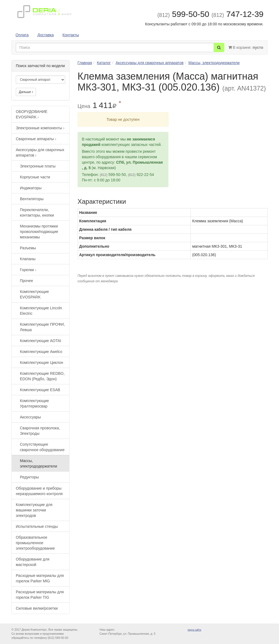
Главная (85, 63)
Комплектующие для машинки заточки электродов (34, 510)
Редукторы (29, 477)
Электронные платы (38, 166)
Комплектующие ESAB (40, 390)
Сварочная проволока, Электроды (40, 431)
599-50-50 (183, 14)
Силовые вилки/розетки (37, 608)
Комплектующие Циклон (42, 363)
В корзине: (246, 47)
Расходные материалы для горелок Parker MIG (40, 578)
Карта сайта (195, 630)
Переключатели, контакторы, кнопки (37, 212)
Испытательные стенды (37, 526)
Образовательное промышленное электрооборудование (35, 543)
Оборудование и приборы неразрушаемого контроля (39, 491)
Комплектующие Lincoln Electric (41, 311)
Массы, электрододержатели (39, 463)
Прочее (26, 281)
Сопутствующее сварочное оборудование (42, 447)
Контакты (71, 35)
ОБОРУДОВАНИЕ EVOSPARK (32, 114)
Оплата (22, 35)
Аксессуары (30, 417)
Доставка (46, 35)
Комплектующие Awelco (41, 352)
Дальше (26, 92)
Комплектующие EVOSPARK (34, 294)
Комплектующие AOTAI (40, 341)
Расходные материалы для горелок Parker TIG (40, 595)
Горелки (28, 270)
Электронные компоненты (40, 128)
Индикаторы (31, 188)
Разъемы (28, 248)
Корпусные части (35, 177)
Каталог (104, 63)
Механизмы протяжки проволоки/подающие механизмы (39, 232)
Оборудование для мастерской (33, 562)
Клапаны (28, 259)
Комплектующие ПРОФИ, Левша (42, 327)
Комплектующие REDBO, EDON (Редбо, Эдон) (42, 376)
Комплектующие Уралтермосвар (34, 403)
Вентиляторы (32, 199)
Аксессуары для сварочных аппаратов (40, 152)
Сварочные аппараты (36, 139)
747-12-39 (237, 14)
